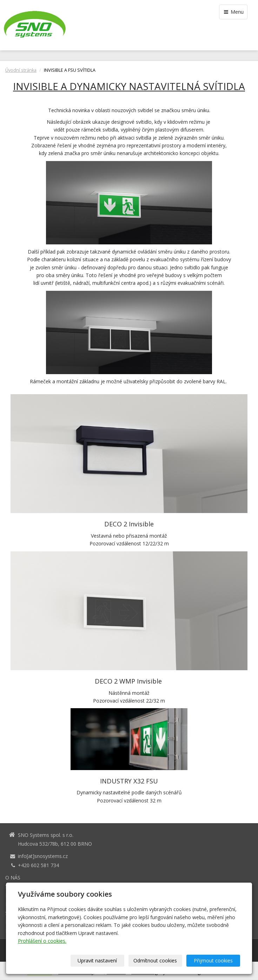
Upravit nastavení (97, 960)
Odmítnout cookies (155, 960)
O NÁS (13, 877)
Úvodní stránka (21, 70)
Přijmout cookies (213, 960)
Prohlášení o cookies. (42, 941)
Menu (233, 12)
